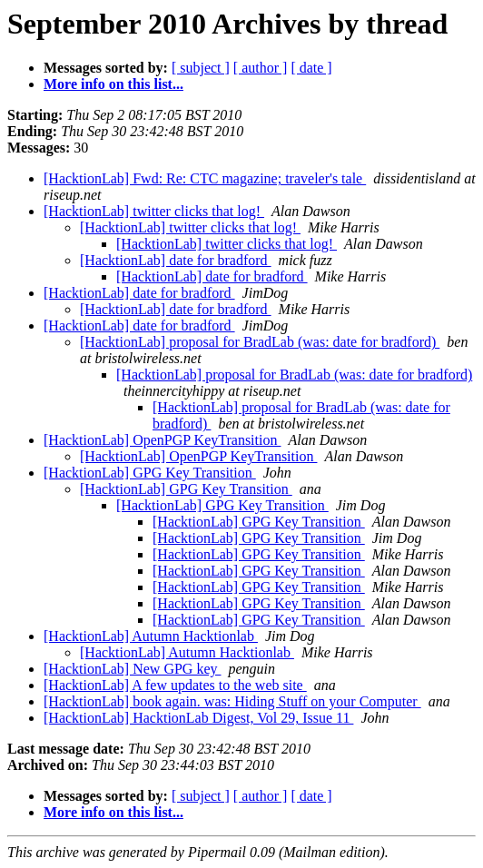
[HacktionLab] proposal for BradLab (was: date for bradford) (260, 342)
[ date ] (311, 68)
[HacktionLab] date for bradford (176, 260)
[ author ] (261, 68)
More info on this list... (113, 84)
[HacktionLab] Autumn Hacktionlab (151, 636)
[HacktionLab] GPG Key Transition (150, 473)
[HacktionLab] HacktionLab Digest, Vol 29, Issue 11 (198, 718)
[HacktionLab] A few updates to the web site (175, 685)
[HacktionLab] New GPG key (133, 669)
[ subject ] (201, 68)
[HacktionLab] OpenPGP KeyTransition (162, 440)
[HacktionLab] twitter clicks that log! (154, 211)
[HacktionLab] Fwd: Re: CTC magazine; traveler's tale (205, 178)
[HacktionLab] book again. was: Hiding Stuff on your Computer (232, 701)
